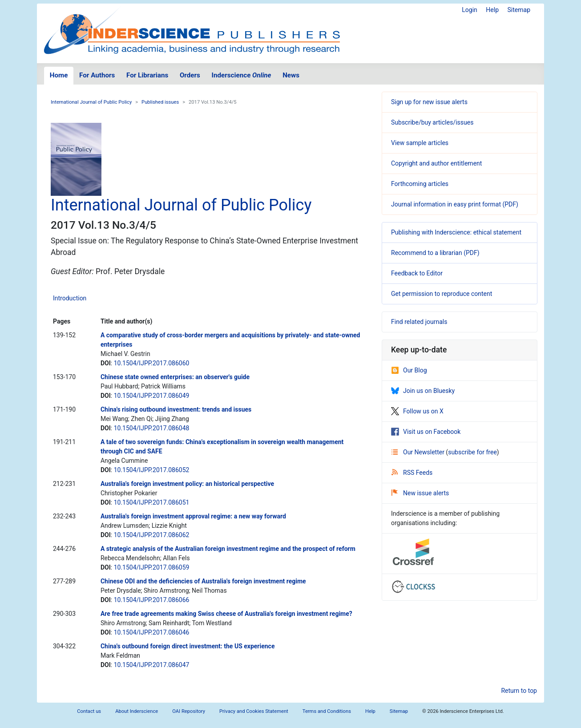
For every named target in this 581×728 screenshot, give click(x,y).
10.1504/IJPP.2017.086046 (152, 632)
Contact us (89, 711)
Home (59, 75)
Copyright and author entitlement (436, 163)
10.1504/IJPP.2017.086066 (152, 600)
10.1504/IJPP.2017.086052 (152, 470)
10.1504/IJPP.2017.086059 (152, 567)
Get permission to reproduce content (442, 294)
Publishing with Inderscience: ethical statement (456, 232)
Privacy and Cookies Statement (254, 711)
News (291, 75)
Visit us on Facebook (426, 432)
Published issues (160, 102)
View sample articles (420, 143)
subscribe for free (472, 452)
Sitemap (519, 10)
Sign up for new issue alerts (429, 102)
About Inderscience (137, 711)
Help (492, 10)
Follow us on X (417, 411)
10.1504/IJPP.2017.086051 (152, 502)
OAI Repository (189, 711)
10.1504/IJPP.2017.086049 (152, 396)
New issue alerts (420, 493)
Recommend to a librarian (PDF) (435, 253)
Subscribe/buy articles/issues (432, 122)
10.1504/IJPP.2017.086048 (152, 428)
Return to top (519, 691)
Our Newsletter (419, 452)
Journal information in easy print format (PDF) (455, 204)
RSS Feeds (412, 473)
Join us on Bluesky (423, 391)
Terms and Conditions (327, 711)
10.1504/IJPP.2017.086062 (152, 535)
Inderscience (242, 75)
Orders (190, 75)
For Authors (97, 75)
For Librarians (147, 75)
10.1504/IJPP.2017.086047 (152, 665)
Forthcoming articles (420, 184)
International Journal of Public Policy (91, 102)
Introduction (70, 298)
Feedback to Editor (417, 273)
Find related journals (419, 322)
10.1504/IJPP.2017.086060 (152, 363)
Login (470, 10)
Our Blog (409, 370)
